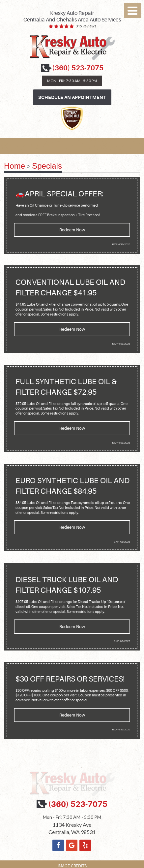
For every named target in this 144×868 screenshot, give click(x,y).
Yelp (85, 845)
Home (14, 166)
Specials (47, 166)
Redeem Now (72, 230)
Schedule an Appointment (72, 97)
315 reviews (86, 26)
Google (72, 845)
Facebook (58, 845)
